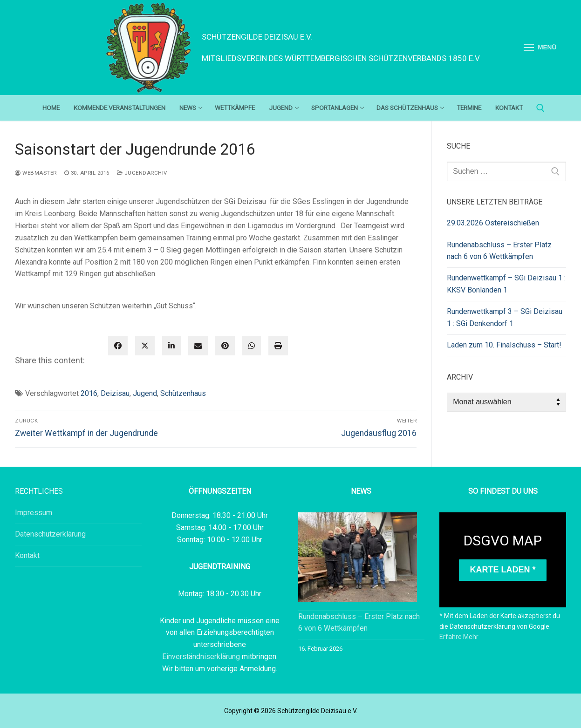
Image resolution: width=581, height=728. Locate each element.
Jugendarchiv (142, 173)
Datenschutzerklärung (50, 534)
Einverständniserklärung (202, 657)
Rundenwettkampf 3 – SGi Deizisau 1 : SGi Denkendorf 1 (505, 317)
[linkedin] (171, 346)
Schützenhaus (183, 393)
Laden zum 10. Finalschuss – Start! (504, 345)
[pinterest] (225, 346)
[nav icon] (540, 48)
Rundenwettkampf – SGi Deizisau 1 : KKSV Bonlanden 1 (506, 284)
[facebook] (118, 346)
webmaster (36, 173)
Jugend (145, 393)
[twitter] (145, 346)
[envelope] (198, 346)
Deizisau (115, 393)
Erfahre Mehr (459, 637)
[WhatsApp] (252, 346)
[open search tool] (540, 108)
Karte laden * (503, 570)
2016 (89, 393)
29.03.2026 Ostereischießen (493, 223)
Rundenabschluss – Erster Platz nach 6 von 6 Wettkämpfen (499, 251)
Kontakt (27, 555)
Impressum (34, 513)
